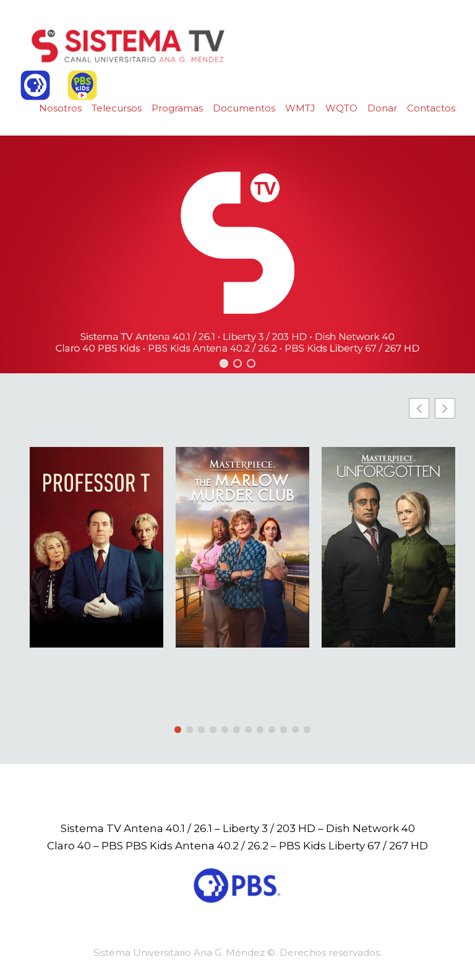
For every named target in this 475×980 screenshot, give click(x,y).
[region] (237, 254)
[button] (224, 363)
